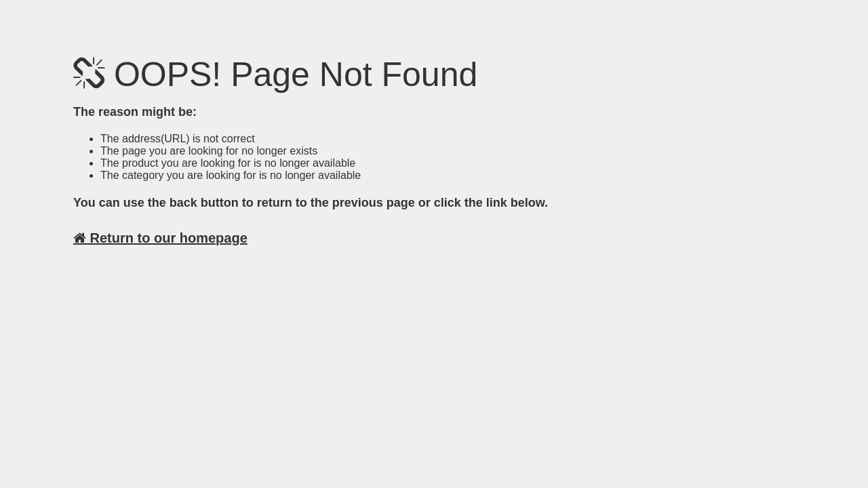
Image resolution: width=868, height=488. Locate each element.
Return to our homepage (160, 238)
